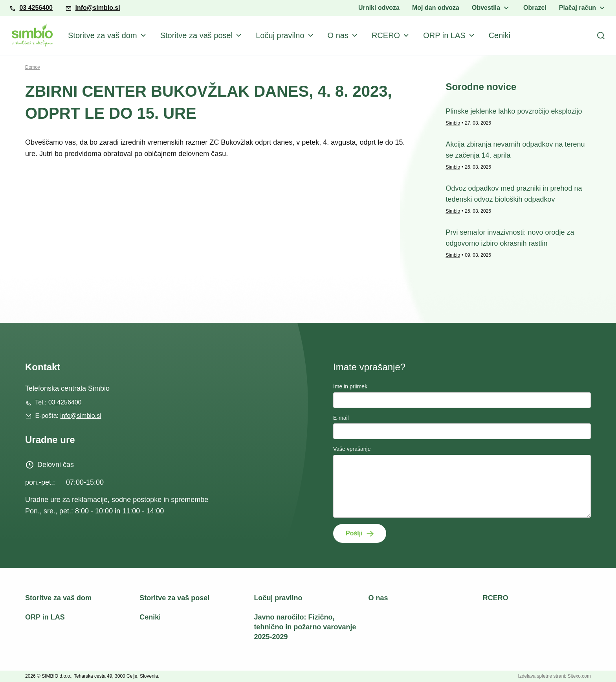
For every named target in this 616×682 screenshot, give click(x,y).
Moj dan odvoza (436, 8)
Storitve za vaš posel (197, 35)
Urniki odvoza (379, 8)
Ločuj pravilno (280, 35)
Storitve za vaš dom (103, 35)
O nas (338, 35)
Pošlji (354, 533)
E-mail (341, 418)
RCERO (386, 35)
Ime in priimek (350, 386)
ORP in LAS (444, 35)
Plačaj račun (577, 8)
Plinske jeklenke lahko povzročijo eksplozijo (514, 111)
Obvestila (486, 8)
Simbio (453, 123)
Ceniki (500, 35)
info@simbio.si (97, 8)
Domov (33, 67)
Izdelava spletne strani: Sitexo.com (555, 676)
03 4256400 (36, 8)
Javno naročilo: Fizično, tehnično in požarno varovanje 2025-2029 (305, 627)
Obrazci (535, 8)
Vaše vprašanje (352, 449)
